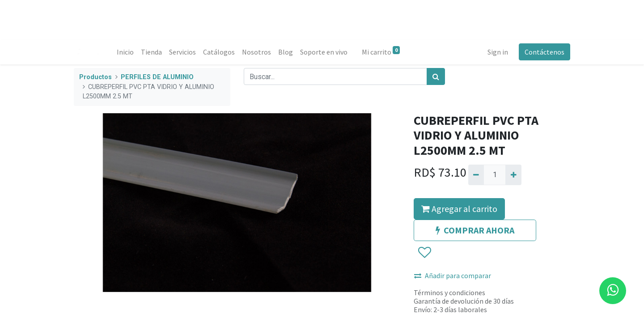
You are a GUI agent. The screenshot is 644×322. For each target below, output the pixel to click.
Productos (95, 77)
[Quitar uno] (476, 175)
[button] (424, 253)
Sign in (498, 52)
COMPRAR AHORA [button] (475, 230)
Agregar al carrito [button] (459, 209)
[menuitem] (125, 52)
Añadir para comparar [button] (453, 275)
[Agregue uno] (513, 175)
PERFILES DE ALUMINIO (157, 77)
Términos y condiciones (449, 292)
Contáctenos (544, 52)
